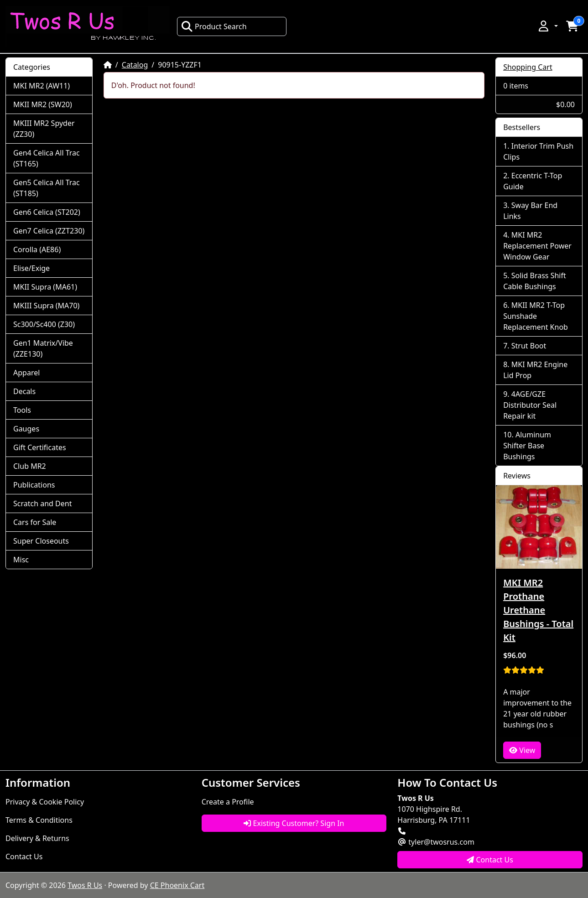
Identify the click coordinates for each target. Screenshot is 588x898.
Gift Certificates (40, 447)
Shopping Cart (528, 67)
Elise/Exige (31, 268)
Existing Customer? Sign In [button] (294, 823)
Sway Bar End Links (530, 211)
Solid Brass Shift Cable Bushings (535, 281)
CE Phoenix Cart (177, 885)
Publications (34, 485)
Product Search (214, 26)
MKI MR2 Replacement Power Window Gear (537, 246)
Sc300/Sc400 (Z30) (44, 324)
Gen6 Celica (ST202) (47, 212)
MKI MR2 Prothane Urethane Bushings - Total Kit (538, 610)
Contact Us (24, 856)
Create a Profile (228, 802)
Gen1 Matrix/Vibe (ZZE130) (43, 348)
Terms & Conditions (39, 820)
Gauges (26, 429)
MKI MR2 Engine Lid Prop (535, 370)
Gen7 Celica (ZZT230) (49, 231)
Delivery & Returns (37, 838)
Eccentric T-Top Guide (533, 181)
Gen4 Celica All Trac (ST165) (47, 158)
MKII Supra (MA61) (45, 287)
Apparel (26, 373)
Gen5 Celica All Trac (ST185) (47, 188)
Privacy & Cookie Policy (45, 802)
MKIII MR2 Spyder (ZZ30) (44, 129)
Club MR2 (30, 466)
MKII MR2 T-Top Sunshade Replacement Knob (536, 316)
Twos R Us (85, 885)
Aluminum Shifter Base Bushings (527, 446)
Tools (22, 410)
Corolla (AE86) (37, 249)
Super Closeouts (41, 541)
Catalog (135, 65)
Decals (24, 391)
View (522, 750)
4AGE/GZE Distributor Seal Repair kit (530, 405)
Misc (21, 560)
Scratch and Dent (42, 504)
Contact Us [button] (490, 860)
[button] (547, 26)
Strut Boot (529, 346)
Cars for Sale (35, 522)
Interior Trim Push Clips (538, 151)
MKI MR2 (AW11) (42, 86)
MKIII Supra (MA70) (46, 306)
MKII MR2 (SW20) (43, 104)
